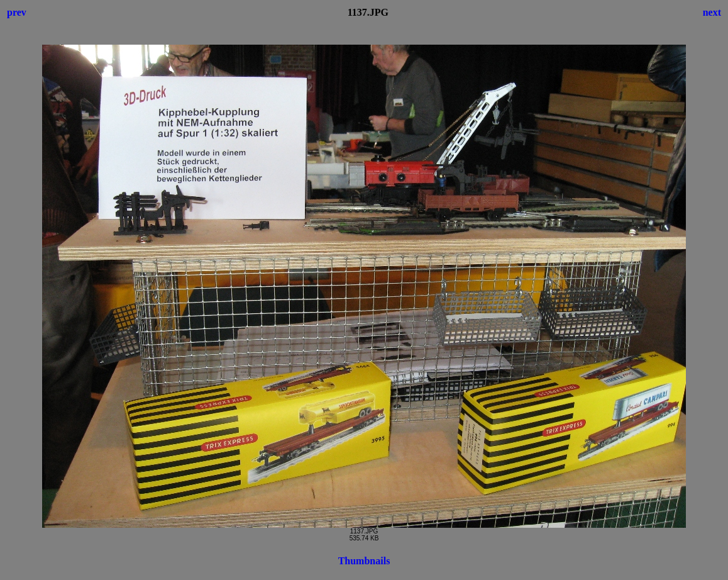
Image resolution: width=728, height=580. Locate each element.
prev (17, 12)
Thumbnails (364, 561)
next (712, 12)
